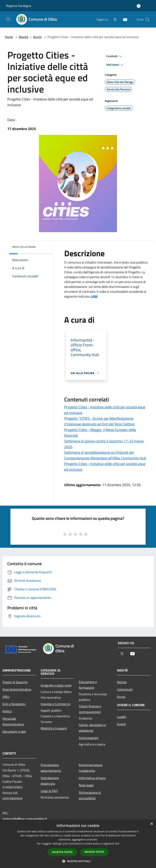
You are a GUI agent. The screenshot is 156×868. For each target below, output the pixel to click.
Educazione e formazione (88, 685)
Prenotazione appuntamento (51, 768)
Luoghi (122, 717)
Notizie (122, 682)
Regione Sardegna (19, 6)
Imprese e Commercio (55, 704)
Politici (7, 711)
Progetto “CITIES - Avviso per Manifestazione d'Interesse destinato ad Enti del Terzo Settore (99, 421)
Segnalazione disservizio (50, 781)
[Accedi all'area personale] (139, 6)
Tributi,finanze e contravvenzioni (90, 709)
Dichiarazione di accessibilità (90, 795)
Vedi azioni (115, 65)
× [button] (151, 824)
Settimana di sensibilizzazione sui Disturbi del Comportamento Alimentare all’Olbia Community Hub (105, 455)
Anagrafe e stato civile (56, 685)
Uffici (6, 697)
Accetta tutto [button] (62, 852)
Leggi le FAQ (49, 791)
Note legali (86, 785)
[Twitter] (113, 19)
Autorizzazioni (89, 738)
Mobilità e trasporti (54, 728)
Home (9, 37)
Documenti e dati (14, 731)
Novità (23, 37)
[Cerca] (147, 19)
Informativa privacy (92, 778)
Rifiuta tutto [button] (94, 852)
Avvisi (37, 37)
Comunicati (125, 689)
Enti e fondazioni (14, 704)
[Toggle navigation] (8, 19)
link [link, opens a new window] (117, 844)
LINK (94, 296)
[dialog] (78, 844)
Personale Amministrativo (13, 721)
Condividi (115, 56)
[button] (78, 861)
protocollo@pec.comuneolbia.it (25, 819)
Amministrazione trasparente (91, 768)
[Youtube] (123, 19)
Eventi (121, 724)
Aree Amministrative (17, 689)
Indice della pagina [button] (24, 247)
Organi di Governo (15, 682)
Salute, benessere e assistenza (92, 728)
